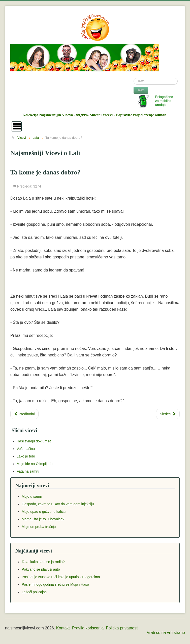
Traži (141, 90)
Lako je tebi (26, 456)
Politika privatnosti (122, 628)
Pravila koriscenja (88, 628)
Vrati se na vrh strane (166, 633)
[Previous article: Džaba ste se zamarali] (24, 414)
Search (134, 78)
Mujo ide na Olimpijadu (35, 464)
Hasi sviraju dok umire (34, 441)
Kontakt (63, 628)
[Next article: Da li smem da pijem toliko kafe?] (168, 414)
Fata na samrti (28, 471)
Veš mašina (26, 449)
